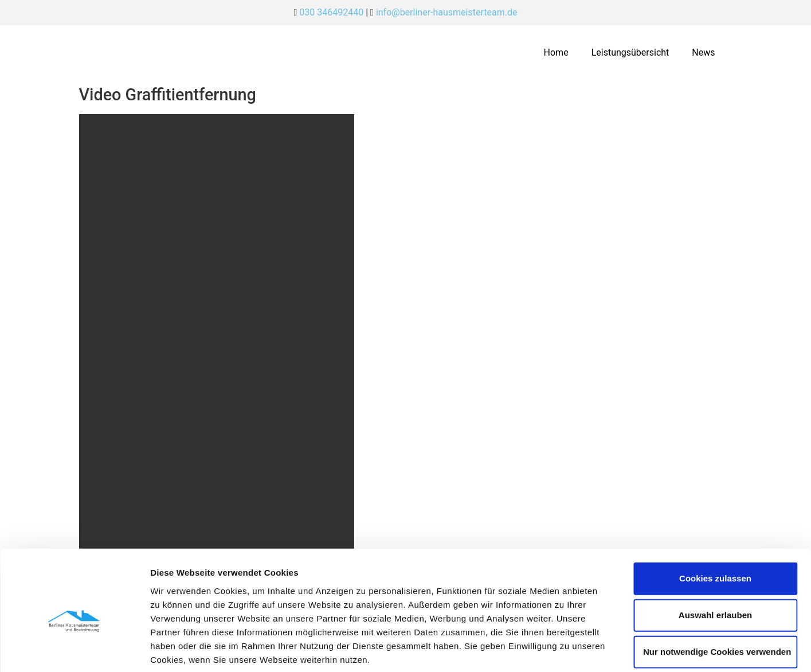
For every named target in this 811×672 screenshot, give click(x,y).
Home (556, 52)
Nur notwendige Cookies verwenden (717, 595)
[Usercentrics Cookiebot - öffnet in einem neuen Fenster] (74, 650)
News (703, 52)
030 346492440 (331, 12)
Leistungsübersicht (630, 52)
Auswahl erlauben (715, 559)
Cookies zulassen (715, 522)
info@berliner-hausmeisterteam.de (447, 12)
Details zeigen (610, 649)
